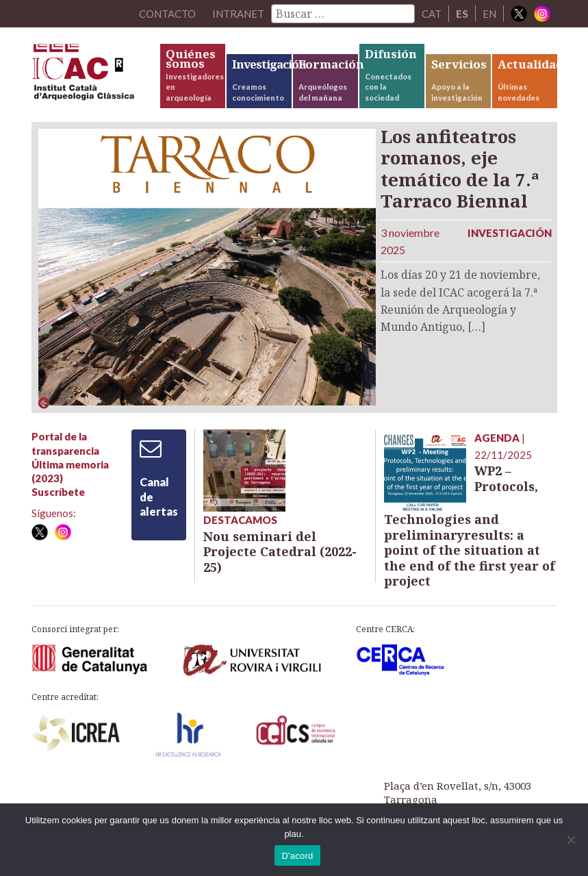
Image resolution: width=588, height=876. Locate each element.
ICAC (95, 75)
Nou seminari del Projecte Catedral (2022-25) (280, 552)
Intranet (238, 14)
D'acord (297, 856)
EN (489, 14)
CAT (432, 14)
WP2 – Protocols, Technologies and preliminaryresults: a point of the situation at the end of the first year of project (470, 526)
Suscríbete (58, 492)
